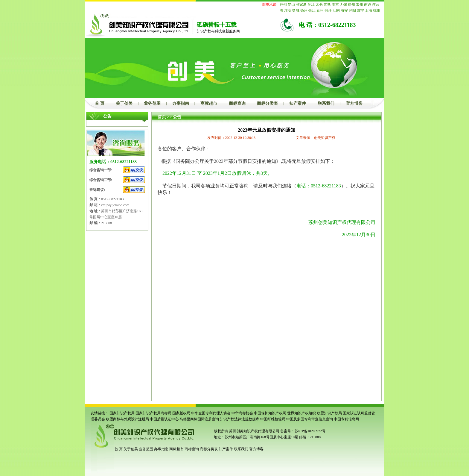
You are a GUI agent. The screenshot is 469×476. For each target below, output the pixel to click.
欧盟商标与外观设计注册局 (127, 419)
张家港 (301, 4)
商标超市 (209, 103)
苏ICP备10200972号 (310, 431)
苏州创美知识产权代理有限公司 (254, 431)
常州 (360, 4)
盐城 (296, 10)
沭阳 (352, 10)
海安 (344, 10)
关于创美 (124, 103)
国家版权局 (181, 413)
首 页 (100, 103)
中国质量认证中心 (164, 419)
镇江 (312, 10)
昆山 (291, 4)
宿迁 (328, 10)
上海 (368, 10)
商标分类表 (267, 103)
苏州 (283, 4)
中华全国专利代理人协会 (211, 413)
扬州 (304, 10)
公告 (177, 117)
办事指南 (181, 103)
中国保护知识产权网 (270, 413)
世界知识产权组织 (301, 413)
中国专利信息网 (346, 419)
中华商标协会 (242, 413)
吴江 (311, 4)
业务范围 (152, 103)
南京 (335, 4)
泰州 (320, 10)
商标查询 (237, 103)
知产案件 (298, 103)
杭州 (377, 10)
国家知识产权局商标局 (153, 413)
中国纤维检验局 (273, 419)
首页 (162, 117)
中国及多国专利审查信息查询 (310, 419)
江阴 (336, 10)
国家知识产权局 (122, 413)
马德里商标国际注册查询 (199, 419)
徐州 (351, 4)
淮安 (288, 10)
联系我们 (326, 103)
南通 (368, 4)
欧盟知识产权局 (329, 413)
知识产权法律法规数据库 (240, 419)
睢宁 (360, 10)
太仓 (319, 4)
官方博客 (354, 103)
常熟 (327, 4)
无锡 (343, 4)
